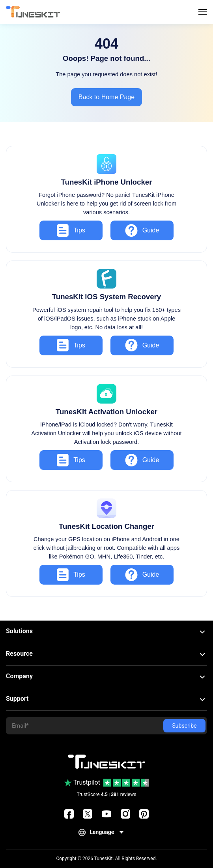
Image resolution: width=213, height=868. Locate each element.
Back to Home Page (106, 97)
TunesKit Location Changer (106, 526)
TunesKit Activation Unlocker (106, 412)
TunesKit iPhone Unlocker (107, 182)
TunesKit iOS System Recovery (107, 297)
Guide (142, 230)
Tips (71, 230)
